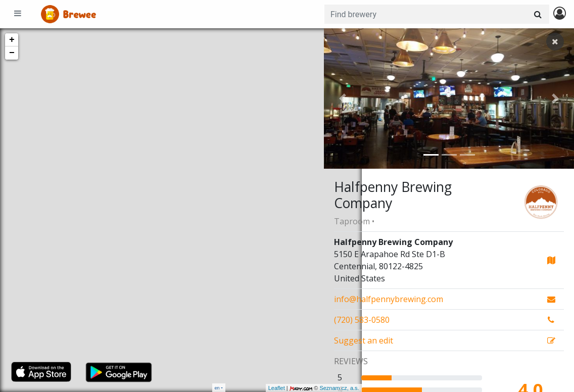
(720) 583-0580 (362, 320)
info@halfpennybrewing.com (389, 299)
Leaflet (239, 388)
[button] (343, 99)
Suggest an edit (364, 340)
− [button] (12, 53)
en (217, 388)
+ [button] (12, 40)
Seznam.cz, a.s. (302, 388)
